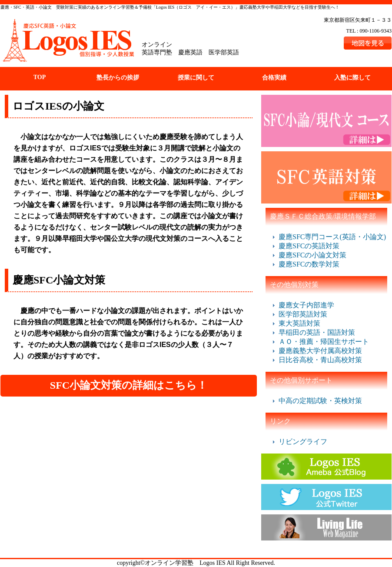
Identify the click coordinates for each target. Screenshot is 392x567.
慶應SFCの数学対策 (309, 264)
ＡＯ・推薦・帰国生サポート (324, 342)
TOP (40, 77)
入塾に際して (352, 78)
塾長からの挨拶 (118, 78)
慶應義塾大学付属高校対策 (320, 351)
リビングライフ (303, 442)
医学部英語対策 (303, 314)
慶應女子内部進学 (306, 305)
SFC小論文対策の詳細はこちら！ (129, 385)
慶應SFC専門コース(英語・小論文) (332, 237)
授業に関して (196, 78)
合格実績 (274, 78)
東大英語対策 (299, 323)
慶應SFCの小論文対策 (312, 255)
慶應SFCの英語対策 (309, 246)
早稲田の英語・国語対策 (317, 332)
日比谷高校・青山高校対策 (320, 360)
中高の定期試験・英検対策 (320, 401)
